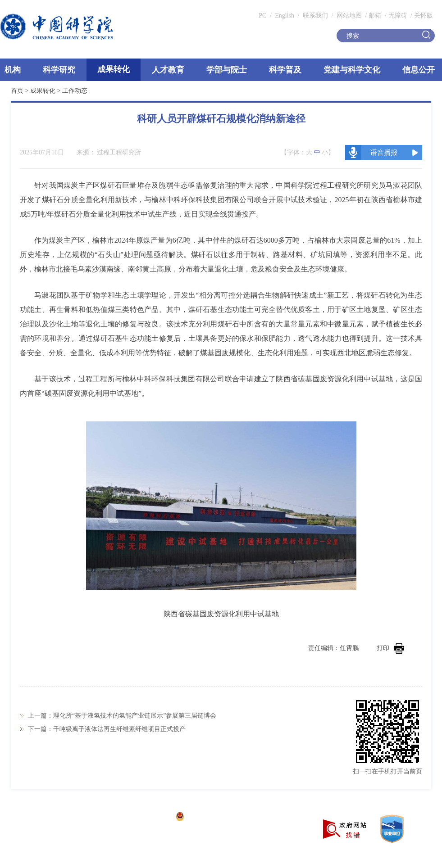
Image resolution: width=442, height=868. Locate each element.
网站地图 (348, 16)
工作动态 (75, 91)
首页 (17, 91)
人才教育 (168, 70)
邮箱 (375, 16)
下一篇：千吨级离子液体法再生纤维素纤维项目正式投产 (107, 729)
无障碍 (398, 16)
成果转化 (114, 69)
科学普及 (285, 70)
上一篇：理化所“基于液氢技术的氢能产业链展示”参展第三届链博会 (122, 716)
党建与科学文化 (352, 70)
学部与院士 (227, 70)
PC (262, 16)
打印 (390, 648)
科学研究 (59, 70)
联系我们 (315, 16)
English (285, 16)
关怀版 (424, 16)
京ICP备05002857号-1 (140, 817)
